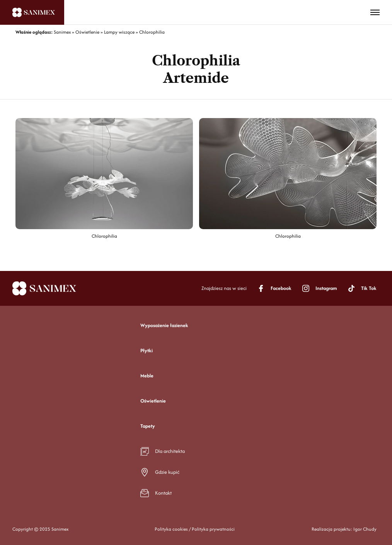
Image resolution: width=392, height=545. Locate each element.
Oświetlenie (153, 401)
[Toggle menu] (375, 12)
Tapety (148, 426)
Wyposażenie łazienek (164, 325)
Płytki (147, 350)
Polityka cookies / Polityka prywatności (195, 529)
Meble (147, 376)
